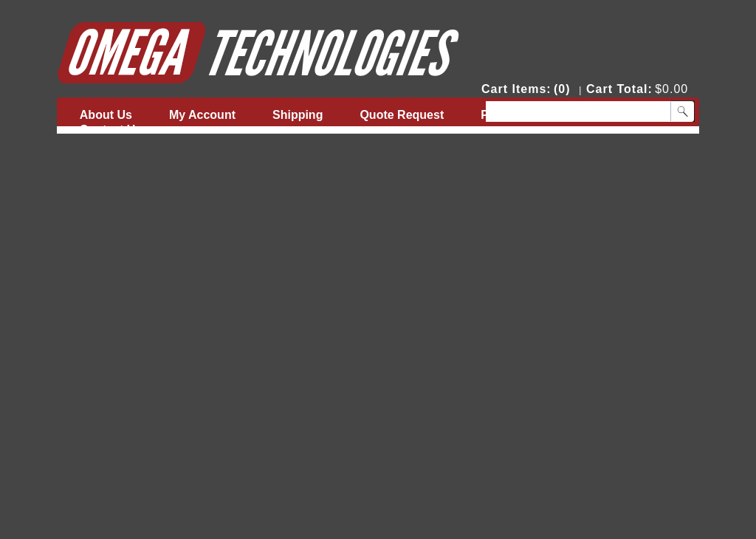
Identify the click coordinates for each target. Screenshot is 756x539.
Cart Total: (619, 89)
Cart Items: (516, 89)
